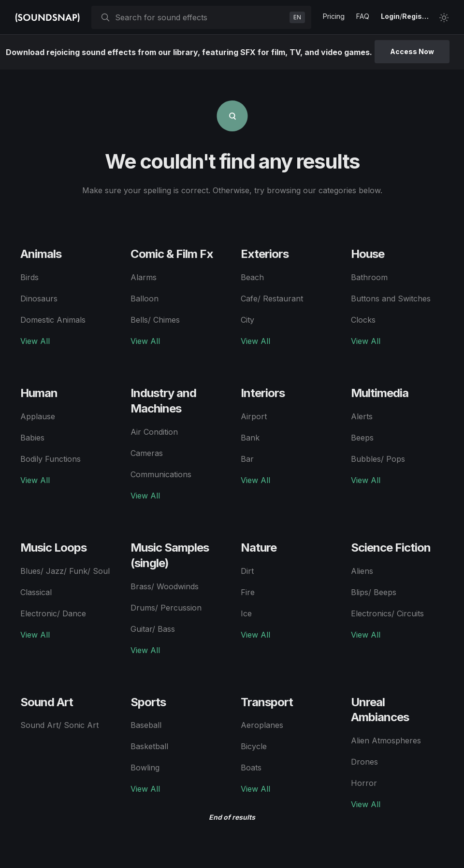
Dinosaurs (39, 299)
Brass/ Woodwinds (165, 586)
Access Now (412, 51)
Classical (36, 592)
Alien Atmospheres (386, 740)
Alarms (144, 277)
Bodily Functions (51, 459)
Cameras (147, 453)
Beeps (362, 438)
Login (390, 16)
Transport (267, 702)
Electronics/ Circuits (387, 613)
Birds (29, 277)
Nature (259, 548)
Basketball (149, 746)
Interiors (263, 393)
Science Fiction (391, 548)
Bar (247, 459)
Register (417, 16)
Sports (148, 702)
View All (35, 341)
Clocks (363, 320)
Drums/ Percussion (166, 608)
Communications (161, 474)
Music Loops (53, 548)
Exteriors (265, 254)
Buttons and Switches (391, 299)
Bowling (145, 768)
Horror (364, 783)
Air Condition (154, 432)
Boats (251, 768)
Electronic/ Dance (53, 613)
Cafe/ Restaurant (272, 299)
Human (39, 393)
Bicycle (254, 746)
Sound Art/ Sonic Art (59, 725)
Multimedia (380, 393)
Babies (32, 438)
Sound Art (47, 702)
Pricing (334, 16)
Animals (41, 254)
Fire (248, 592)
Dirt (247, 571)
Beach (252, 277)
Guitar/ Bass (153, 629)
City (247, 320)
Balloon (145, 299)
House (368, 254)
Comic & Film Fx (172, 254)
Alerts (362, 416)
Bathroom (369, 277)
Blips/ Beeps (374, 592)
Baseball (146, 725)
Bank (250, 438)
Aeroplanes (262, 725)
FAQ (363, 16)
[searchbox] (200, 17)
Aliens (362, 571)
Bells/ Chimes (155, 320)
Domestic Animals (53, 320)
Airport (254, 416)
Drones (364, 762)
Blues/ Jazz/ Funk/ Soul (65, 571)
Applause (38, 416)
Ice (246, 613)
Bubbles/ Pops (378, 459)
